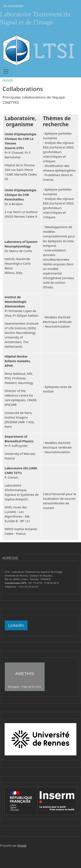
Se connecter (13, 6)
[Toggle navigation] (6, 72)
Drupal (22, 846)
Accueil (8, 80)
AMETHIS (25, 680)
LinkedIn (16, 625)
